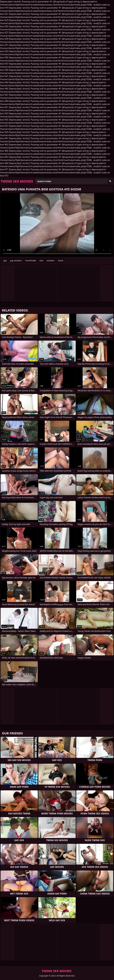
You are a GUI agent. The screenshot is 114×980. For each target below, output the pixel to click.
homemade (31, 261)
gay (5, 261)
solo (41, 261)
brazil (61, 261)
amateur (51, 261)
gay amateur (16, 261)
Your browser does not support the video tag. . (57, 225)
